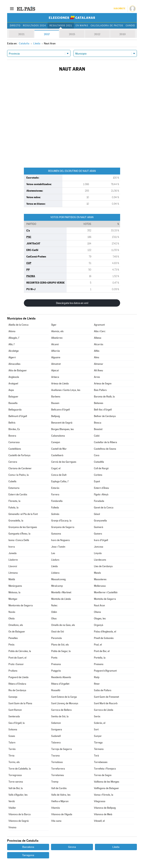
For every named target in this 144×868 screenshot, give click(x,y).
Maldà (12, 579)
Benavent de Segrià (62, 423)
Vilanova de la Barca (20, 814)
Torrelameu (58, 775)
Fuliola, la (13, 508)
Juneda (13, 553)
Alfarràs (56, 351)
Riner (97, 684)
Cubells (12, 481)
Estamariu (14, 488)
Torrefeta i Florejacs (105, 769)
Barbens (56, 397)
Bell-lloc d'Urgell (103, 410)
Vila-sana (56, 821)
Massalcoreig (58, 579)
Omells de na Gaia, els (63, 625)
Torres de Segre (103, 775)
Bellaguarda (15, 410)
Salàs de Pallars (103, 690)
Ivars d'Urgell (101, 540)
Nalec (54, 605)
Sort (96, 729)
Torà (96, 756)
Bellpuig (56, 416)
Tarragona (28, 855)
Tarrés (12, 749)
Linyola (98, 553)
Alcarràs (99, 344)
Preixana (56, 664)
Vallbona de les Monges (107, 782)
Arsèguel (13, 384)
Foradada (99, 501)
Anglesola (14, 377)
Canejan (56, 442)
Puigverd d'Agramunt (105, 671)
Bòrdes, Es (14, 429)
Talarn (12, 743)
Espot (97, 481)
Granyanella (100, 521)
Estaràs (55, 488)
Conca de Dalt (59, 475)
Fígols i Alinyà (101, 494)
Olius (54, 619)
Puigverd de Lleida (18, 677)
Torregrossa (15, 775)
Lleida (54, 566)
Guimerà (99, 527)
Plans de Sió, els (60, 645)
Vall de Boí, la (16, 788)
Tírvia (11, 756)
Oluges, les (100, 619)
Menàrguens (15, 586)
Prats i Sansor (16, 664)
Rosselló (56, 690)
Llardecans (100, 560)
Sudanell (56, 736)
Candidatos (134, 26)
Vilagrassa (100, 801)
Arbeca (55, 377)
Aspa (11, 390)
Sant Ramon (15, 710)
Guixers (98, 534)
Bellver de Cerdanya (105, 416)
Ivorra (12, 547)
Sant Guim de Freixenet (106, 697)
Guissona (56, 534)
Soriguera (57, 729)
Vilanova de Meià (103, 814)
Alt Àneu (98, 370)
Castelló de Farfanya (19, 455)
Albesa (98, 338)
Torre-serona (16, 782)
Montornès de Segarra (21, 605)
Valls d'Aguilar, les (18, 795)
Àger (54, 325)
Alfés (97, 351)
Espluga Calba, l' (60, 481)
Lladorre (13, 560)
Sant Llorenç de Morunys (65, 703)
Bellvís (12, 423)
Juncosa (99, 547)
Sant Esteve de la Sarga (64, 697)
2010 (123, 34)
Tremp (55, 782)
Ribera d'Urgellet (60, 684)
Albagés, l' (14, 338)
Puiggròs (56, 671)
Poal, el (98, 645)
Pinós (11, 645)
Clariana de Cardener (20, 468)
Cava (97, 455)
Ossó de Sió (58, 632)
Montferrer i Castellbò (106, 592)
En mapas (82, 26)
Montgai (13, 599)
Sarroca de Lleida (104, 710)
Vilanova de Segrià (19, 821)
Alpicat (55, 370)
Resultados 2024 (34, 26)
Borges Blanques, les (62, 429)
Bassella (13, 403)
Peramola (57, 638)
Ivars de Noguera (60, 540)
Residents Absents (61, 677)
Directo (15, 26)
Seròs (97, 716)
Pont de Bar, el (102, 651)
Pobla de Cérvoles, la (20, 651)
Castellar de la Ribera (105, 442)
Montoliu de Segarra (105, 599)
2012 (97, 34)
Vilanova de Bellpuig (105, 808)
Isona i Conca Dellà (19, 540)
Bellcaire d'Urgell (60, 410)
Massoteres (100, 579)
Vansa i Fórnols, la (104, 795)
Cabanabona (58, 436)
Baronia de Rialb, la (104, 397)
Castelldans (15, 449)
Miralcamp (57, 586)
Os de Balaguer (17, 632)
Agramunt (99, 325)
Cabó (97, 436)
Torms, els (14, 762)
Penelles (13, 638)
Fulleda (55, 508)
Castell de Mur (59, 449)
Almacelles (14, 364)
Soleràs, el (100, 723)
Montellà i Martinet (61, 592)
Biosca (98, 423)
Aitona (12, 331)
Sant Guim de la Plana (20, 703)
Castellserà (57, 455)
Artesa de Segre (103, 384)
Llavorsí (13, 566)
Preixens (99, 664)
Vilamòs (56, 808)
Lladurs (55, 560)
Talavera (56, 743)
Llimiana (13, 573)
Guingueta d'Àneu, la (19, 534)
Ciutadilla (99, 462)
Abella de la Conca (18, 325)
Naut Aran (99, 605)
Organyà (99, 625)
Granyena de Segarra (63, 527)
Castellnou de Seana (105, 449)
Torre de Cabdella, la (20, 769)
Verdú (12, 801)
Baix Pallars (100, 390)
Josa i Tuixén (58, 547)
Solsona (13, 729)
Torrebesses (101, 762)
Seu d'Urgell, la (17, 723)
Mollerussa (100, 586)
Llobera (55, 573)
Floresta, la (14, 501)
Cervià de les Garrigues (64, 462)
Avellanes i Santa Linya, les (66, 390)
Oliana (97, 612)
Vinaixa (12, 827)
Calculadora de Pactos (107, 26)
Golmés (55, 514)
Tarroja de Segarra (62, 749)
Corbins (98, 475)
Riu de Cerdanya (17, 690)
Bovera (12, 436)
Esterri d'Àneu (101, 488)
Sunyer (98, 736)
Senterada (14, 716)
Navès (12, 612)
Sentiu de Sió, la (60, 716)
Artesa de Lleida (60, 384)
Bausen (55, 403)
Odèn (54, 612)
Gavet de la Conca (104, 508)
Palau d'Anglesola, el (105, 632)
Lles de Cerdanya (103, 566)
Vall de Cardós (59, 788)
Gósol (97, 514)
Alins (97, 357)
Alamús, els (57, 331)
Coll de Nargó (101, 468)
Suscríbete (119, 9)
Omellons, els (16, 625)
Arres (97, 377)
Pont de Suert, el (17, 658)
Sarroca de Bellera (61, 710)
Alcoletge (14, 351)
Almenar (99, 364)
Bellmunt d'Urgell (18, 416)
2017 (47, 34)
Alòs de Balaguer (18, 370)
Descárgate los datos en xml (72, 303)
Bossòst (98, 429)
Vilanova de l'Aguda (62, 814)
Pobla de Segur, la (61, 651)
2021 (21, 34)
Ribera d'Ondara (17, 684)
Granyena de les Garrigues (23, 527)
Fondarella (57, 501)
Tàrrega (98, 743)
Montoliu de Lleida (61, 599)
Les (53, 553)
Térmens (99, 749)
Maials (97, 573)
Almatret (56, 364)
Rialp (97, 677)
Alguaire (56, 357)
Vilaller (12, 808)
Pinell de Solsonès (104, 638)
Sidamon (56, 723)
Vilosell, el (99, 821)
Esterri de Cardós (18, 494)
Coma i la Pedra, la (19, 475)
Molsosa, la (14, 592)
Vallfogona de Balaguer (106, 788)
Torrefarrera (58, 769)
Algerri (12, 357)
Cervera (13, 462)
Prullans (13, 671)
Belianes (99, 403)
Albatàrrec (57, 338)
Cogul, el (56, 468)
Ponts (54, 658)
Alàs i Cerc (100, 331)
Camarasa (14, 442)
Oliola (12, 619)
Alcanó (55, 344)
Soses (12, 736)
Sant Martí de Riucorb (106, 703)
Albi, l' (12, 344)
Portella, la (100, 658)
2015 (72, 34)
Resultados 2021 (61, 26)
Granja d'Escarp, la (61, 521)
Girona (72, 847)
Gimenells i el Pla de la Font (23, 514)
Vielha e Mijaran (60, 801)
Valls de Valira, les (61, 795)
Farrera (55, 494)
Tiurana (55, 756)
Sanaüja (13, 697)
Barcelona (28, 847)
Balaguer (13, 397)
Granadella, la (16, 521)
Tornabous (57, 762)
